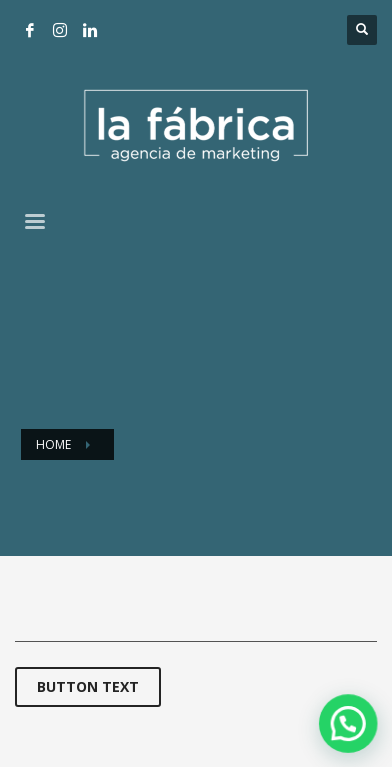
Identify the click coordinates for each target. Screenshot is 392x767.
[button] (351, 730)
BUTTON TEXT (88, 686)
